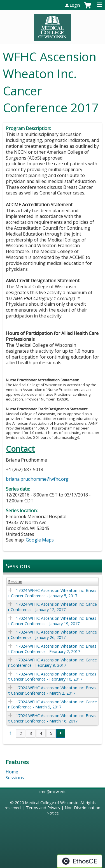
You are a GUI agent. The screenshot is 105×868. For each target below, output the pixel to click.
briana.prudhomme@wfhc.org (37, 479)
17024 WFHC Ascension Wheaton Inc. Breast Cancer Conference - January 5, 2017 (52, 593)
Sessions (15, 778)
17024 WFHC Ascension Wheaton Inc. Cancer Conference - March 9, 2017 (53, 704)
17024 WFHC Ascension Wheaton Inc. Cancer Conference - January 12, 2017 (53, 607)
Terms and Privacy (43, 808)
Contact (20, 449)
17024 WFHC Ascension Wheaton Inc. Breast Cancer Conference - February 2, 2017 (52, 649)
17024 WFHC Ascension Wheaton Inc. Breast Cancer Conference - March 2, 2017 (52, 690)
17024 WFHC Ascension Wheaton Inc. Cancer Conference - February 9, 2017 (53, 663)
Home (12, 772)
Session (15, 582)
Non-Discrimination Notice (73, 810)
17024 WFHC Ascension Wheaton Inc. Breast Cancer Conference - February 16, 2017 (52, 677)
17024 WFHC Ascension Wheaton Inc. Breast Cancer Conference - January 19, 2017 (52, 621)
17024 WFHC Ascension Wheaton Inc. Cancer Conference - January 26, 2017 (53, 635)
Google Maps (40, 540)
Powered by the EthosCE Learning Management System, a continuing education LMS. (80, 861)
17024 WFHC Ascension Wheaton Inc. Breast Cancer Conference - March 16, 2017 (52, 718)
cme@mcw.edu (53, 792)
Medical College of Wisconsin (52, 803)
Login (75, 5)
